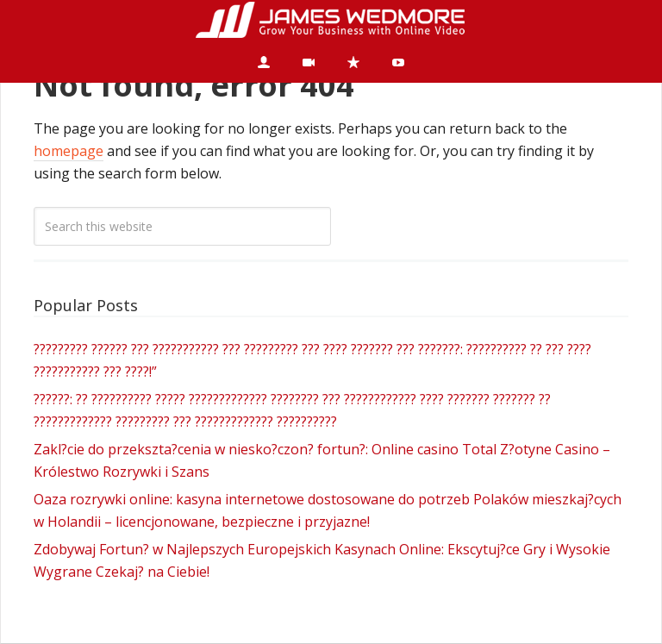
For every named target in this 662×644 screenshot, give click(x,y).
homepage (69, 151)
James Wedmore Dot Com (331, 21)
